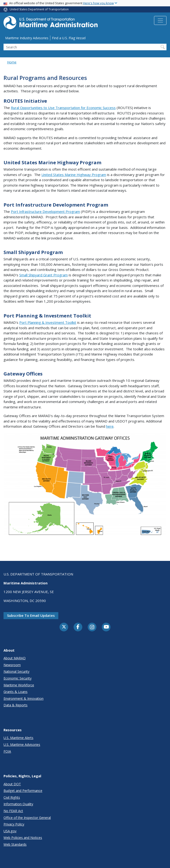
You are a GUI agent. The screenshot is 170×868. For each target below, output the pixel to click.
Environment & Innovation (24, 698)
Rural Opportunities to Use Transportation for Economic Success (63, 108)
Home (12, 62)
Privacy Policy (14, 824)
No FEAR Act (13, 811)
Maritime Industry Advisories (27, 38)
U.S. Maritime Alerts (18, 738)
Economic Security (18, 678)
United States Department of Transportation (39, 9)
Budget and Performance (23, 791)
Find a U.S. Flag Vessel (69, 38)
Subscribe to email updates (31, 615)
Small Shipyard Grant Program (43, 275)
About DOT (12, 784)
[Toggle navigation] (160, 20)
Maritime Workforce (19, 685)
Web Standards (15, 844)
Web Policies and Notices (23, 838)
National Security (16, 671)
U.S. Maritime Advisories (22, 745)
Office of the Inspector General (27, 818)
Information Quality (18, 804)
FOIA (7, 751)
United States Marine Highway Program (74, 175)
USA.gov (10, 831)
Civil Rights (12, 797)
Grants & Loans (16, 692)
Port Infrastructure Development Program (45, 211)
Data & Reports (16, 705)
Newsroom (12, 665)
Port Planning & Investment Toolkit (48, 322)
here (110, 426)
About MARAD (15, 658)
